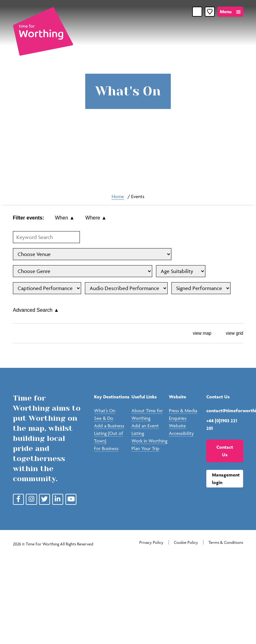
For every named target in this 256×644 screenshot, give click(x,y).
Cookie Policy (186, 542)
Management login (226, 479)
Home (118, 196)
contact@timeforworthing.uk (225, 410)
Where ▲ (96, 218)
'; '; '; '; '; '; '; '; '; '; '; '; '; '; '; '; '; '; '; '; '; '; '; (83, 271)
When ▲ (65, 218)
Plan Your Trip (145, 448)
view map (197, 333)
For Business (106, 448)
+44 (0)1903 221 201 (222, 424)
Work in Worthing (149, 441)
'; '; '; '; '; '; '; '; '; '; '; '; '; (181, 271)
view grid (230, 333)
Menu (226, 11)
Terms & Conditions (226, 542)
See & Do (104, 418)
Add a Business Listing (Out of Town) (109, 433)
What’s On (105, 410)
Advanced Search (36, 310)
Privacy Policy (151, 542)
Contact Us (225, 451)
